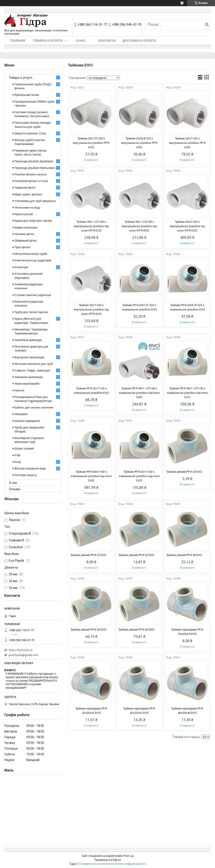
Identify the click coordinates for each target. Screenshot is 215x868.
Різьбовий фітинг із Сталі (31, 181)
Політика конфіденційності (129, 864)
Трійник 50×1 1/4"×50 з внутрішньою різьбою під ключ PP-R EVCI (139, 226)
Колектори (21, 267)
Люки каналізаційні (27, 384)
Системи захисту (26, 475)
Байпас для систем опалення (34, 407)
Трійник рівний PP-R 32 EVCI (136, 555)
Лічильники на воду (27, 208)
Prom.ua (129, 856)
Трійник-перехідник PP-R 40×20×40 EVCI (187, 711)
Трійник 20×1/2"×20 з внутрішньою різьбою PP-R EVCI (91, 143)
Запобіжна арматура (28, 340)
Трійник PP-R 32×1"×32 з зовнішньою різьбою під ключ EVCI (139, 476)
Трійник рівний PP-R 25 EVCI (88, 555)
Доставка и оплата (139, 41)
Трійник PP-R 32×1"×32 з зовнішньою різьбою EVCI (91, 391)
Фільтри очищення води (30, 468)
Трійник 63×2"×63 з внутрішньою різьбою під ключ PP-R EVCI (187, 226)
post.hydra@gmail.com (23, 655)
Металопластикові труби (31, 254)
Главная (18, 41)
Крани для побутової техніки (33, 221)
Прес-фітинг (22, 247)
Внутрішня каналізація (29, 357)
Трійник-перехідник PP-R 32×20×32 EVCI (91, 711)
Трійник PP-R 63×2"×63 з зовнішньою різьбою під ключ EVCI (91, 476)
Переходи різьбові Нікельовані (35, 168)
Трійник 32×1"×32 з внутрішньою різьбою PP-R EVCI (187, 143)
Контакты (107, 41)
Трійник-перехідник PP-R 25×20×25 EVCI (187, 632)
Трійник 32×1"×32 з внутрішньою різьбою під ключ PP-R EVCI (91, 309)
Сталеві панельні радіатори (33, 295)
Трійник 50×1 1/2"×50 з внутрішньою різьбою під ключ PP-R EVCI (91, 226)
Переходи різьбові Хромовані (34, 161)
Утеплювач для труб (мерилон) (35, 201)
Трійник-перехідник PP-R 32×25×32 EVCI (139, 711)
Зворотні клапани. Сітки (30, 133)
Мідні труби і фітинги (28, 194)
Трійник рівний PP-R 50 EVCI (88, 630)
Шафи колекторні (26, 227)
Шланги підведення (27, 421)
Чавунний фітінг (25, 188)
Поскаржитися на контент (94, 864)
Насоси (19, 390)
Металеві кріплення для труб (34, 364)
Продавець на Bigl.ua (108, 860)
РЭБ (17, 455)
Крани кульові (24, 214)
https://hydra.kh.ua (21, 650)
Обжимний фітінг (26, 241)
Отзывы (15, 489)
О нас (81, 41)
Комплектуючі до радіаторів (33, 260)
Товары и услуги (48, 41)
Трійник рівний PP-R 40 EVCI (184, 555)
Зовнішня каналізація (29, 377)
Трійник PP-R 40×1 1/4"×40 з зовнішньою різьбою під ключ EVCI (139, 393)
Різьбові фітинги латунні (30, 174)
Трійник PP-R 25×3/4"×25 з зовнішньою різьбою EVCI (187, 307)
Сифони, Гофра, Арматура (32, 370)
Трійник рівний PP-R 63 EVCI (136, 630)
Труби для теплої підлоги (31, 312)
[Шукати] (207, 25)
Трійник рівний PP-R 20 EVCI (184, 472)
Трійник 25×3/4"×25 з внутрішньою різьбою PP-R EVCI (139, 143)
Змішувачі (21, 414)
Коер (18, 462)
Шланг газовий (24, 448)
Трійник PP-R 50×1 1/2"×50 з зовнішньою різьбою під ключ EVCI (187, 393)
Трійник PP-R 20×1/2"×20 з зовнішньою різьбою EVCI (139, 307)
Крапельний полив (27, 95)
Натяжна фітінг (24, 234)
